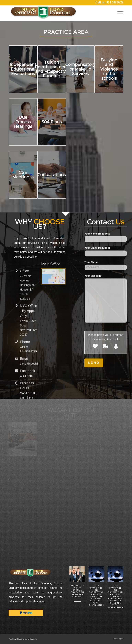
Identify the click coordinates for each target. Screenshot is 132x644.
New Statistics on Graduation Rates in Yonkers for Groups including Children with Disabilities (115, 597)
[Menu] (120, 13)
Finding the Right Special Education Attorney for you (77, 591)
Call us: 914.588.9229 (109, 2)
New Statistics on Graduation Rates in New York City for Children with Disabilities (96, 595)
